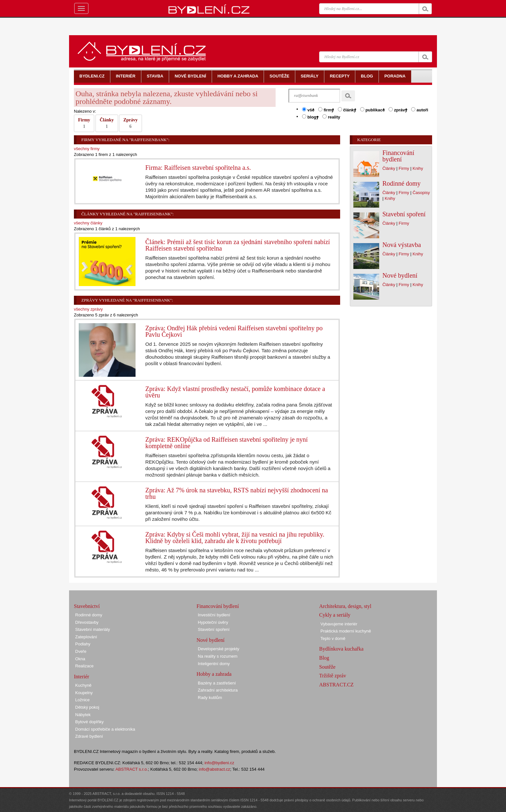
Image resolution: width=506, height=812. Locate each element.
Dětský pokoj (87, 707)
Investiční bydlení (214, 615)
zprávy (398, 110)
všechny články (88, 223)
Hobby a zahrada (214, 674)
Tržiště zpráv (333, 676)
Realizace (84, 666)
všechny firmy (87, 149)
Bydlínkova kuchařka (341, 649)
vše (308, 110)
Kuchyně (83, 685)
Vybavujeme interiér (339, 624)
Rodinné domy (401, 183)
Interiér (81, 677)
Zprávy (130, 123)
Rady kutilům (210, 698)
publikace (373, 110)
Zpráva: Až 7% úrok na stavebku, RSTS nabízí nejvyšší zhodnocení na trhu (237, 493)
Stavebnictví (87, 606)
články (347, 110)
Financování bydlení (398, 156)
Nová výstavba (402, 245)
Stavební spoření (404, 214)
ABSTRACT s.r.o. (132, 769)
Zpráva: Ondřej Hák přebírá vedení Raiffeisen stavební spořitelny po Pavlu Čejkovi (234, 331)
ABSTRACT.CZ (336, 685)
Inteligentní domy (214, 664)
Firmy (84, 123)
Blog (324, 658)
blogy (310, 117)
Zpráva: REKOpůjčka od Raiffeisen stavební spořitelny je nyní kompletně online (226, 443)
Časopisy (421, 193)
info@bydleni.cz (219, 763)
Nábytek (83, 715)
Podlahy (83, 644)
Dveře (81, 651)
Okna (80, 659)
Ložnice (82, 700)
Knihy (418, 168)
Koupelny (84, 693)
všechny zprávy (88, 309)
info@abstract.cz (214, 769)
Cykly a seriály (335, 615)
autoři (420, 110)
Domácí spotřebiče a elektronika (105, 729)
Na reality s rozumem (218, 656)
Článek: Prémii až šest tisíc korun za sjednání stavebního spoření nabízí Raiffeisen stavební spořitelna (238, 245)
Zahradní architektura (218, 690)
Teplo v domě (333, 638)
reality (331, 117)
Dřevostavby (87, 622)
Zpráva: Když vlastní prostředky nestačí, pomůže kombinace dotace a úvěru (235, 392)
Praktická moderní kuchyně (346, 631)
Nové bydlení (400, 275)
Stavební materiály (93, 629)
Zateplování (86, 637)
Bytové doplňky (89, 722)
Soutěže (327, 667)
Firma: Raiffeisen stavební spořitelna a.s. (198, 168)
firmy (326, 110)
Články (107, 123)
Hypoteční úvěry (213, 622)
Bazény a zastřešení (217, 683)
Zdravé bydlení (89, 736)
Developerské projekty (219, 649)
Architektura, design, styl (345, 606)
